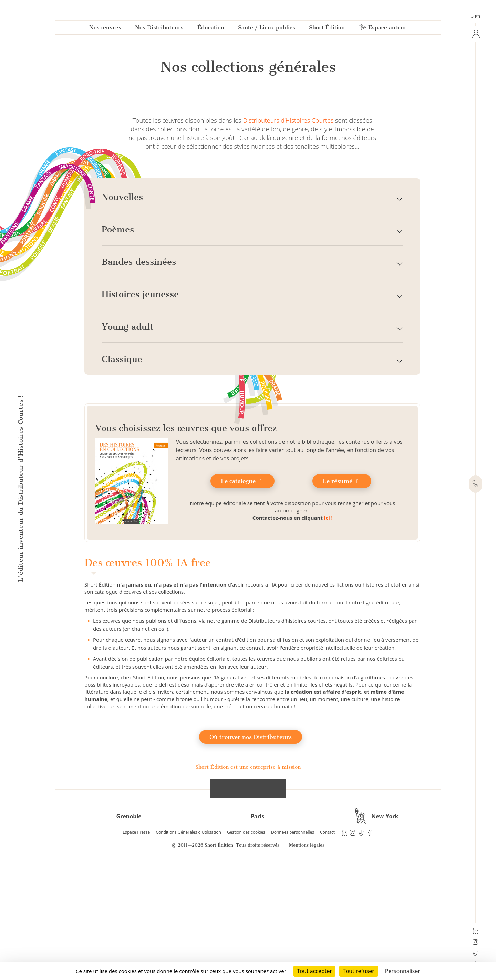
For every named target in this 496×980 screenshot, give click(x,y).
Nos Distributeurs (159, 29)
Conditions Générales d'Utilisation (188, 949)
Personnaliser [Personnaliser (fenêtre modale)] (403, 971)
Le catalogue (242, 598)
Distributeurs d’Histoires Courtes (288, 238)
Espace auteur (383, 29)
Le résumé (342, 598)
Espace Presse (136, 949)
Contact (327, 949)
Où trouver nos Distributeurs (251, 854)
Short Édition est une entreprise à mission (248, 884)
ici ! (328, 635)
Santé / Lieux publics (267, 29)
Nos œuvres (105, 29)
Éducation (211, 29)
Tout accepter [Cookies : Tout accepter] (314, 971)
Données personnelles (293, 949)
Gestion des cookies (246, 949)
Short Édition (327, 29)
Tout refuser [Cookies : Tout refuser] (359, 971)
